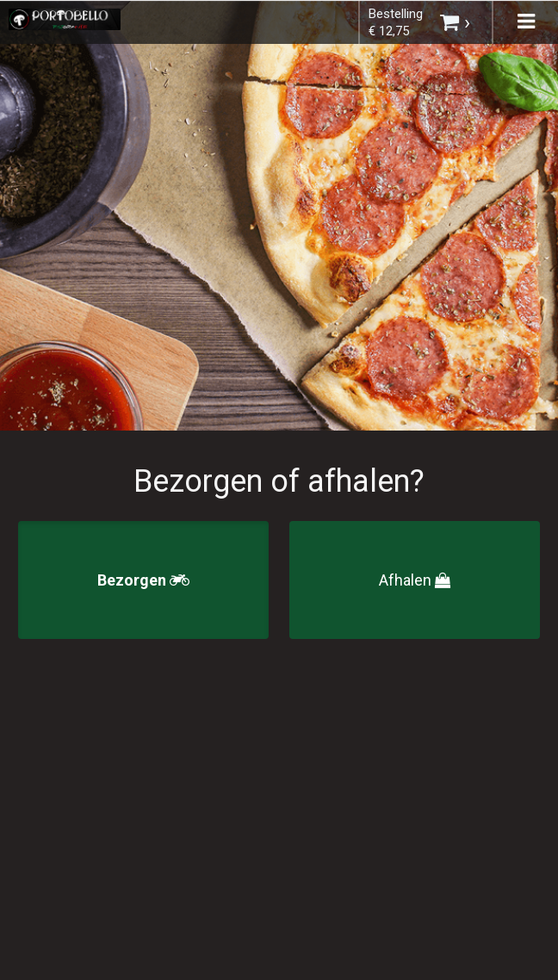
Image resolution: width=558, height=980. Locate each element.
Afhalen (415, 580)
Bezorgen (143, 580)
